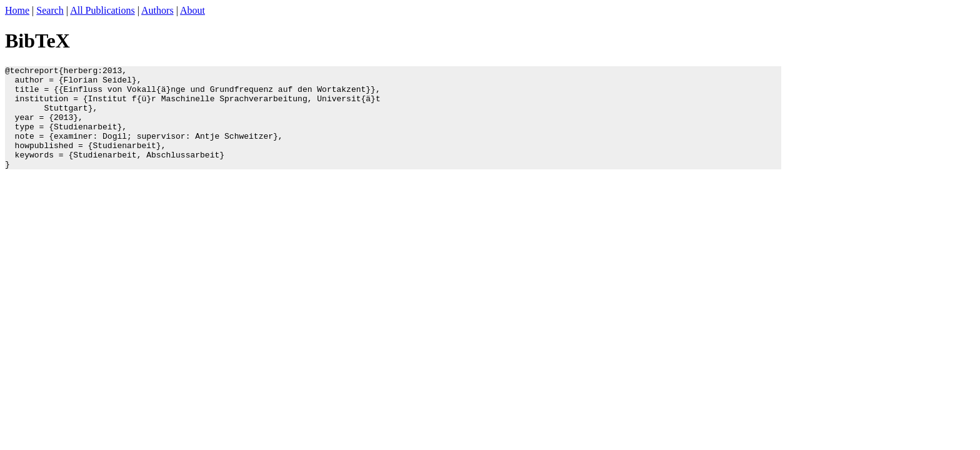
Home (17, 10)
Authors (157, 10)
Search (50, 10)
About (192, 10)
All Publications (102, 10)
